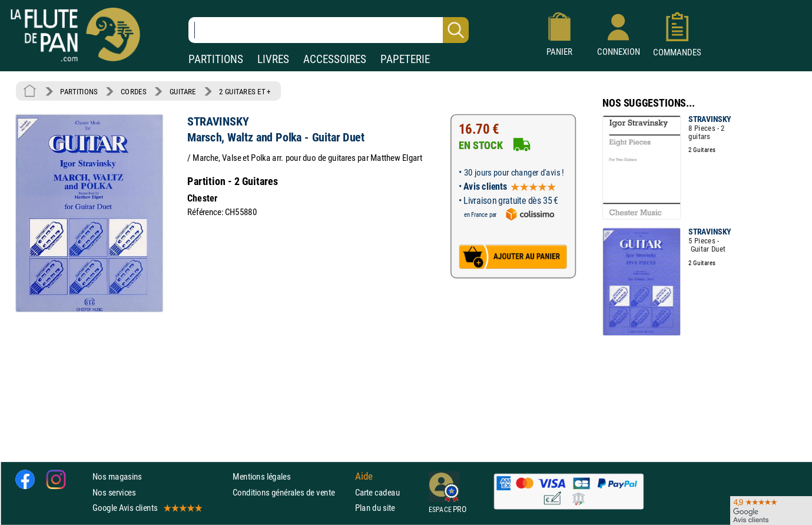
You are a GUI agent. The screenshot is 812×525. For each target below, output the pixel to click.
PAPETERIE (405, 59)
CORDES (133, 91)
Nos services (114, 492)
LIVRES (273, 59)
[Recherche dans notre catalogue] (329, 30)
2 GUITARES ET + (245, 91)
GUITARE (183, 91)
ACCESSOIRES (335, 59)
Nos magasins (117, 477)
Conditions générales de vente (291, 492)
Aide (364, 477)
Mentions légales (261, 477)
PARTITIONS (216, 59)
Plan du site (375, 508)
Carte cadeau (377, 492)
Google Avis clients (147, 508)
